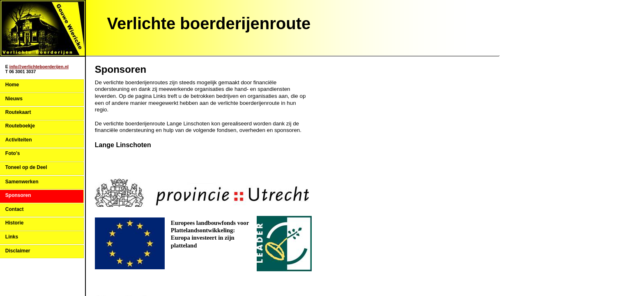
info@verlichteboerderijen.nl (39, 67)
